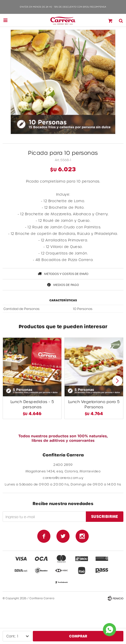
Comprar (78, 636)
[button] (117, 381)
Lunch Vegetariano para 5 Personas (94, 404)
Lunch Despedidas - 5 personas (32, 404)
